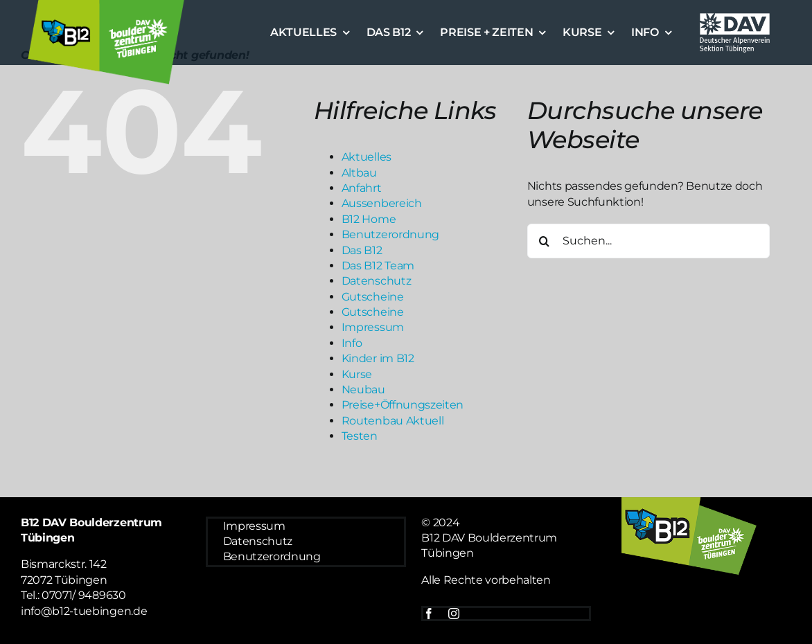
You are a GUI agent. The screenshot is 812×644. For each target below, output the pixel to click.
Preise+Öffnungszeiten (403, 405)
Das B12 (362, 250)
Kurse (357, 374)
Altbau (359, 173)
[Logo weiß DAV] (735, 16)
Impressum (373, 327)
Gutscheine (373, 297)
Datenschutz (376, 281)
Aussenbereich (382, 203)
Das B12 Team (378, 266)
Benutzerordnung (390, 234)
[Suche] (545, 241)
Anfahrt (362, 188)
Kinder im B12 (378, 358)
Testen (360, 436)
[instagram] (454, 614)
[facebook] (429, 614)
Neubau (363, 390)
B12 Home (369, 219)
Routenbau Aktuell (393, 421)
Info (352, 343)
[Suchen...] (649, 241)
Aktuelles (367, 157)
